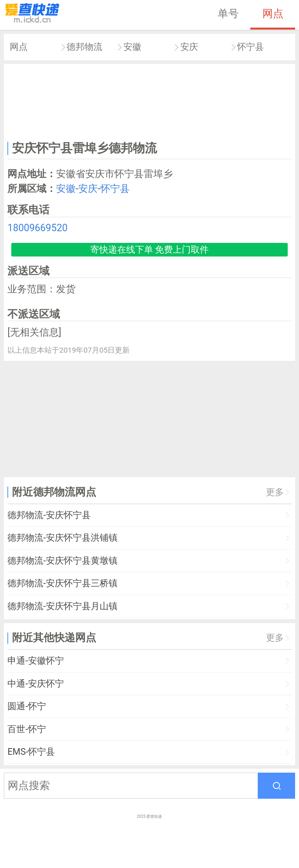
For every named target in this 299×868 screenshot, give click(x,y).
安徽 (132, 47)
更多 (275, 492)
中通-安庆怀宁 (35, 684)
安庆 (189, 47)
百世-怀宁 (26, 729)
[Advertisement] (150, 101)
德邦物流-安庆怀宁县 (49, 515)
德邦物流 (84, 47)
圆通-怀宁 (26, 706)
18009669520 (37, 228)
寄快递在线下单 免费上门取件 (150, 250)
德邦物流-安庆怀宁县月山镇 (62, 606)
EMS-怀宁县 (31, 752)
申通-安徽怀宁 (35, 661)
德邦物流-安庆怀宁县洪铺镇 (62, 538)
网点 (273, 14)
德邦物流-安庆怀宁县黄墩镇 (62, 561)
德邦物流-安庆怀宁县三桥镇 (62, 583)
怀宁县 (251, 47)
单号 (228, 14)
